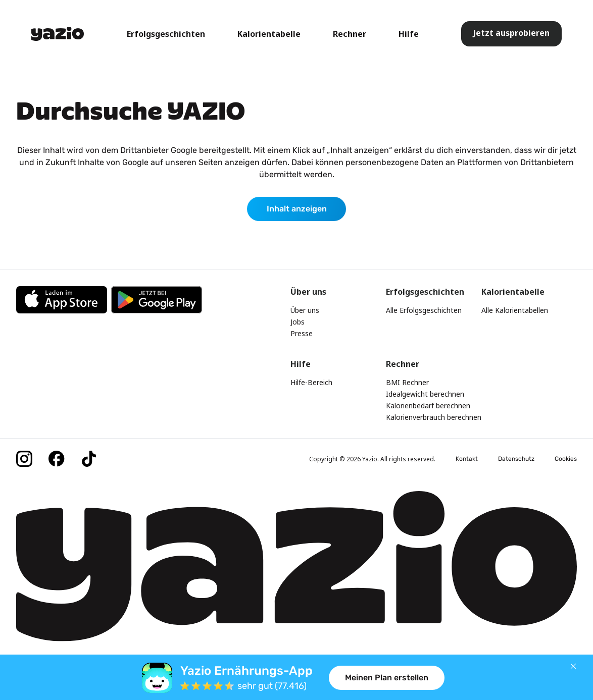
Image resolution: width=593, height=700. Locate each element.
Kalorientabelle (269, 34)
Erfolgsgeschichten (166, 34)
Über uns (305, 310)
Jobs (298, 322)
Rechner (350, 34)
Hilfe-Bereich (311, 382)
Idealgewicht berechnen (425, 394)
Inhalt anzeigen (297, 209)
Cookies (566, 459)
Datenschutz (516, 459)
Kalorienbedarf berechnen (428, 406)
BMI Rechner (407, 382)
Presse (302, 333)
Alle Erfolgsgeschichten (424, 310)
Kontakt (467, 459)
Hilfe (409, 34)
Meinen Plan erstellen (387, 678)
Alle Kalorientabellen (515, 310)
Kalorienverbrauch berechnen (434, 417)
